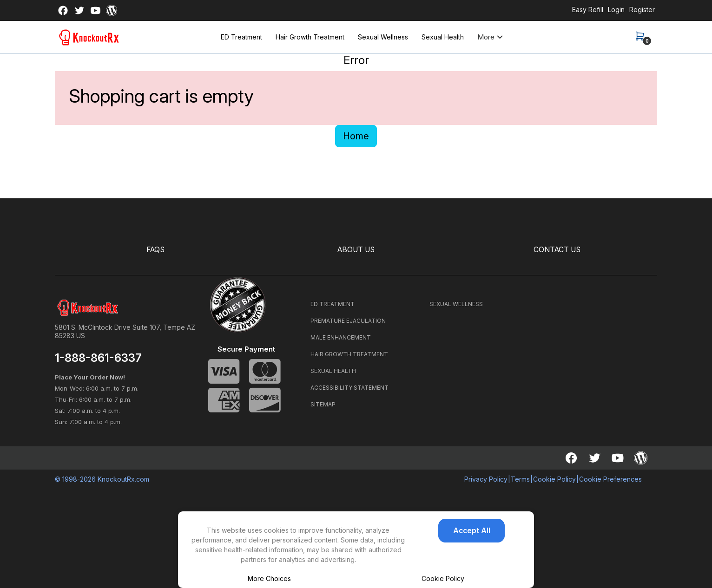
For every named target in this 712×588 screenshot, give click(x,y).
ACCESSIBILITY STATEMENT (349, 387)
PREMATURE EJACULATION (348, 320)
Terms (520, 479)
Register (642, 10)
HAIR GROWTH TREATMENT (349, 354)
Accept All (472, 531)
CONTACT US (557, 250)
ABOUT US (356, 250)
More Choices (269, 578)
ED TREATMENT (333, 304)
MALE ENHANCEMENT (341, 337)
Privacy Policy (486, 479)
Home (356, 136)
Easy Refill (588, 10)
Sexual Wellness (383, 37)
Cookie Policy (443, 578)
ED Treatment (241, 37)
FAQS (155, 250)
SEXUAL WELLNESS (456, 304)
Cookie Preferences (610, 479)
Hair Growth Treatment (310, 37)
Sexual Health (443, 37)
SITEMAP (323, 404)
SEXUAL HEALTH (333, 370)
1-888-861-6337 (98, 358)
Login (616, 10)
